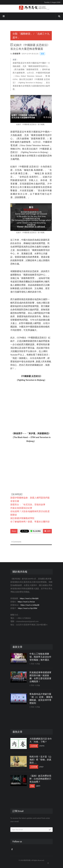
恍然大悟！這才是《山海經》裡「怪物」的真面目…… (40, 760)
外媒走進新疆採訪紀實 (21, 508)
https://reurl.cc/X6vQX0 (29, 598)
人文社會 (34, 746)
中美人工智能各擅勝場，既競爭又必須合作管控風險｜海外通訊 (40, 657)
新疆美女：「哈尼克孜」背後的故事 (28, 505)
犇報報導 (17, 54)
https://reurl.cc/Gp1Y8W (28, 608)
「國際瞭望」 (25, 34)
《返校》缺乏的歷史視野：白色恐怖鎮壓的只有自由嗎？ (40, 779)
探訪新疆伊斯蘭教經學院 (22, 518)
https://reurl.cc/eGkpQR (30, 605)
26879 (38, 786)
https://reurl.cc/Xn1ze (26, 602)
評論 (32, 786)
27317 (41, 767)
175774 (42, 746)
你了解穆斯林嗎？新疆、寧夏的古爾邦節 (30, 522)
